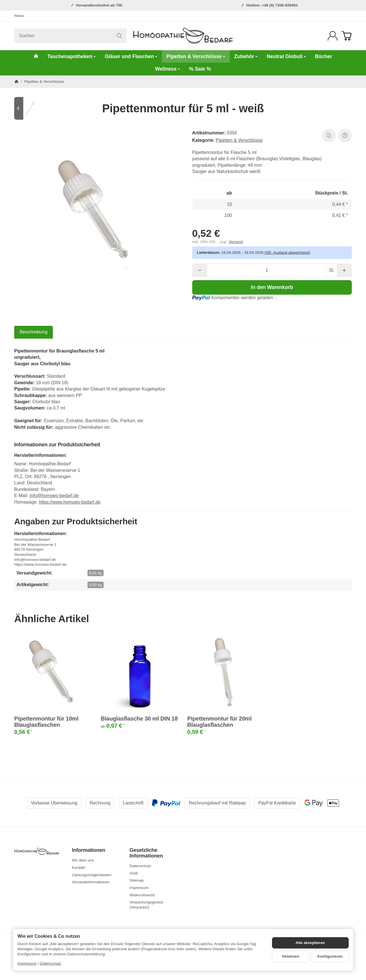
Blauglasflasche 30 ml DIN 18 (139, 719)
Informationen (88, 850)
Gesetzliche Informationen (146, 853)
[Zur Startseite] (183, 36)
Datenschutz (51, 963)
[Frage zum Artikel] (345, 136)
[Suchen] (70, 36)
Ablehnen (290, 956)
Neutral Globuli (286, 56)
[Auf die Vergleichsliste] (329, 136)
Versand (236, 242)
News (19, 16)
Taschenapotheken (72, 56)
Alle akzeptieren (310, 943)
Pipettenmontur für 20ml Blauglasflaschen (220, 722)
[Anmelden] (333, 36)
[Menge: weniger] (200, 270)
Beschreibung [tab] (34, 332)
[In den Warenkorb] (272, 287)
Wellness (168, 69)
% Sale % (200, 69)
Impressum (27, 963)
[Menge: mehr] (344, 270)
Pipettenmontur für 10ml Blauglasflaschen (46, 722)
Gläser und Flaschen (131, 56)
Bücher (324, 56)
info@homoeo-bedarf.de (54, 496)
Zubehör (246, 56)
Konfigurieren (330, 956)
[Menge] (267, 270)
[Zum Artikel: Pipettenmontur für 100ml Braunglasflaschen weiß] (31, 108)
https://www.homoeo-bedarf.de (70, 502)
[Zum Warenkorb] (347, 36)
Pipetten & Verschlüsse (196, 56)
